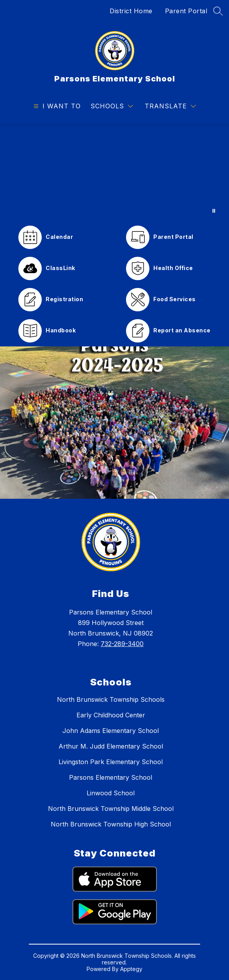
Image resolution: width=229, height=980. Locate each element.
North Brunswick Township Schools (111, 699)
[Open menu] (56, 106)
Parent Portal (186, 11)
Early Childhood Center (111, 715)
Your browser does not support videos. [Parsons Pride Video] (115, 173)
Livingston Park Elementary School (111, 762)
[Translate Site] (170, 106)
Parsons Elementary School (111, 777)
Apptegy (131, 969)
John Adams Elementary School (111, 731)
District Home (131, 11)
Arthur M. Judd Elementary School (111, 746)
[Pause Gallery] (214, 211)
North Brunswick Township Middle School (111, 809)
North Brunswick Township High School (111, 824)
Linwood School (111, 793)
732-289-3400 (122, 644)
